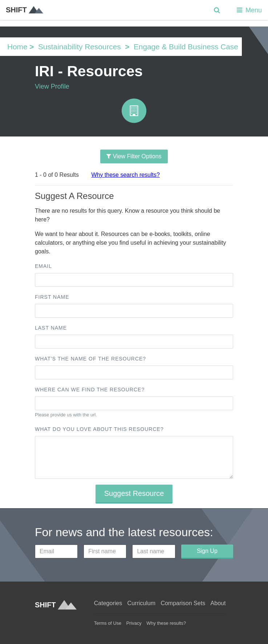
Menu (249, 10)
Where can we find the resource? (90, 390)
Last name (51, 328)
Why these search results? (125, 175)
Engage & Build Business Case (186, 47)
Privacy (134, 623)
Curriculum (141, 603)
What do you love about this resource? (99, 429)
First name (52, 297)
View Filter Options (134, 156)
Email (43, 266)
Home (17, 47)
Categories (108, 603)
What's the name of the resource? (90, 359)
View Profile (52, 86)
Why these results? (166, 623)
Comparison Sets (183, 603)
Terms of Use (108, 623)
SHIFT (25, 10)
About (218, 603)
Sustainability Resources (80, 47)
